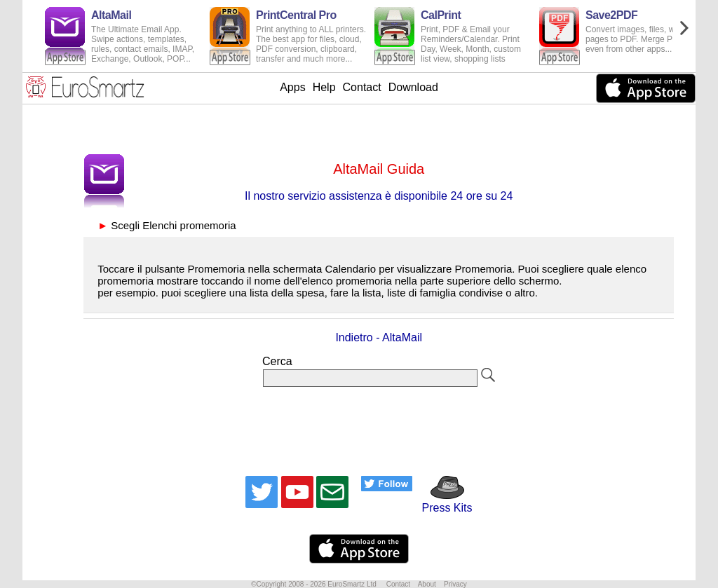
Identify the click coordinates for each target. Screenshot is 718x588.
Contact (362, 87)
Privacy (455, 584)
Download (413, 87)
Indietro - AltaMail (379, 337)
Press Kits (442, 501)
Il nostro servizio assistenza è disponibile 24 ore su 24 (379, 196)
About (427, 584)
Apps (292, 87)
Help (324, 87)
